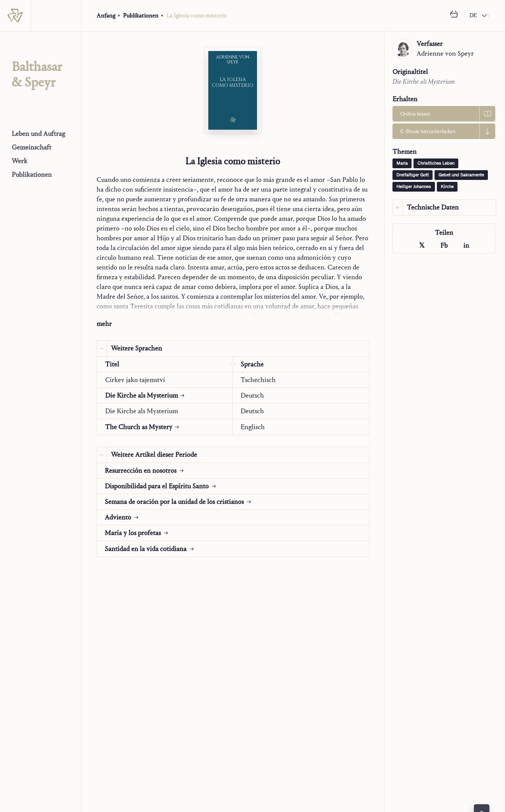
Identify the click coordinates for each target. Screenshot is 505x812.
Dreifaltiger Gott (413, 175)
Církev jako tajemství (135, 380)
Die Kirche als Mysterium (142, 411)
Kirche (447, 187)
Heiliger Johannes (414, 187)
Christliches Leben (436, 164)
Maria (402, 164)
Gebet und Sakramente (461, 175)
